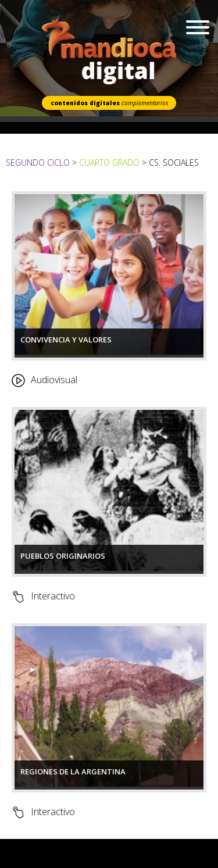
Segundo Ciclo (39, 162)
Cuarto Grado (109, 162)
